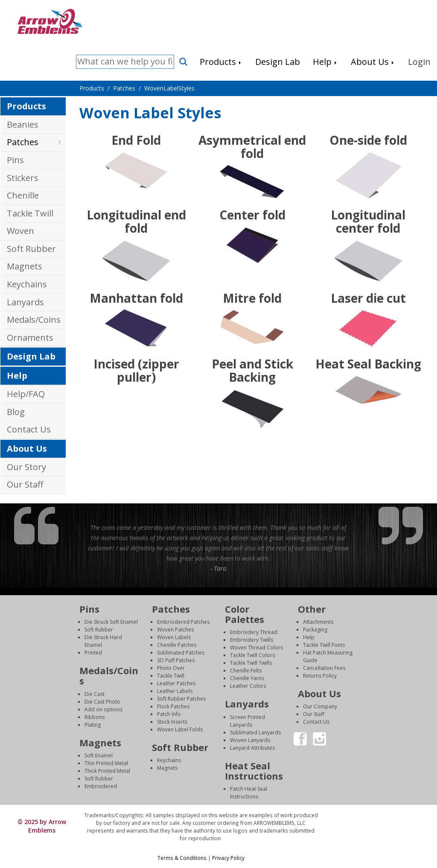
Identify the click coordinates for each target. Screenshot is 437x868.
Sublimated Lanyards (255, 732)
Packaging (315, 630)
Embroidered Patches (183, 622)
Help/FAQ (26, 394)
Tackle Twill (30, 213)
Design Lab (31, 356)
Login (378, 815)
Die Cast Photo (102, 702)
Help (17, 376)
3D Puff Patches (176, 660)
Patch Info (169, 714)
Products (26, 106)
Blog (16, 412)
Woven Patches (175, 630)
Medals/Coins (34, 320)
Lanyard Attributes (252, 748)
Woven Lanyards (250, 740)
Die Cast (95, 694)
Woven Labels (174, 637)
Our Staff (25, 484)
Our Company (320, 706)
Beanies (23, 124)
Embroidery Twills (252, 640)
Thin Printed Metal (106, 763)
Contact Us (29, 429)
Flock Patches (173, 706)
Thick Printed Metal (107, 771)
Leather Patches (176, 683)
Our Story (26, 467)
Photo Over (171, 668)
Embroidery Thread (254, 632)
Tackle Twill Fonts (324, 645)
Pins (15, 160)
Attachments (318, 622)
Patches (23, 142)
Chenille (23, 195)
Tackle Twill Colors (252, 655)
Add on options (103, 709)
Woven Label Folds (180, 729)
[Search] (125, 62)
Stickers (23, 178)
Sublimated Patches (181, 653)
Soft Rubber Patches (181, 699)
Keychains (27, 284)
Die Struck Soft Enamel (111, 622)
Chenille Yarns (247, 678)
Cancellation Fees (324, 668)
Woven (20, 231)
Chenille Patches (177, 645)
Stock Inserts (172, 722)
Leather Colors (248, 686)
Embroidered (101, 786)
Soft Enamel (99, 755)
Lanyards (25, 302)
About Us (27, 449)
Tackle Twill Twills (251, 663)
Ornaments (30, 338)
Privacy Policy (228, 858)
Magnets (25, 266)
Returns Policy (320, 676)
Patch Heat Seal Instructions (249, 793)
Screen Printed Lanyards (248, 721)
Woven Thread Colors (256, 647)
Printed (93, 653)
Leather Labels (175, 691)
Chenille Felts (246, 671)
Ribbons (95, 717)
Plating (93, 725)
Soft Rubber (31, 249)
